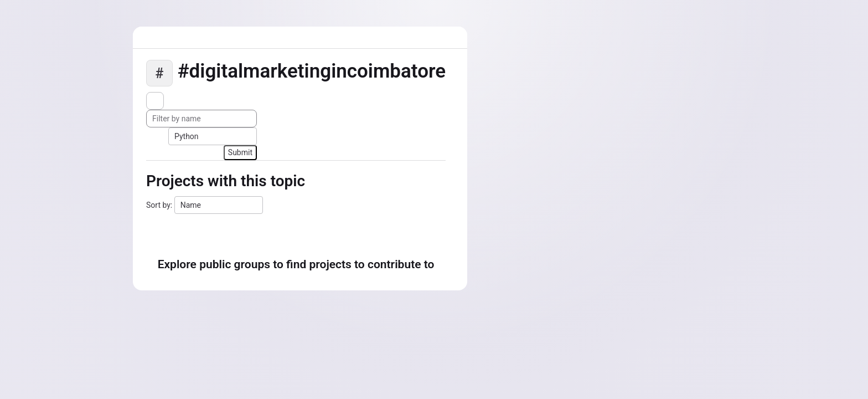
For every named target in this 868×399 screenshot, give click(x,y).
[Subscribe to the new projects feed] (155, 101)
